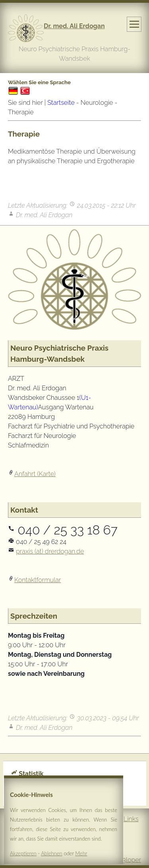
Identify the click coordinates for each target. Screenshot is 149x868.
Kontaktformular (38, 580)
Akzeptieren (23, 854)
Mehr (81, 854)
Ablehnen (52, 854)
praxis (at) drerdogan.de (50, 551)
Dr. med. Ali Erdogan (74, 26)
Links (131, 819)
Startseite (61, 103)
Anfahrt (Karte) (35, 474)
